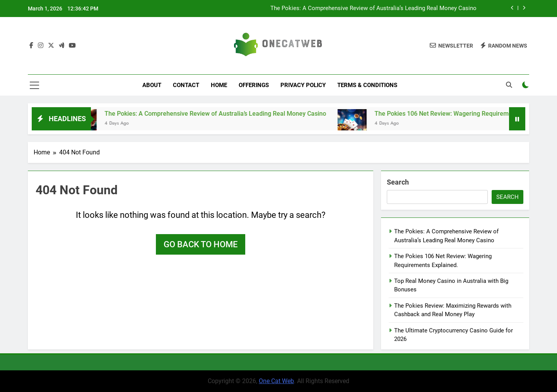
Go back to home (201, 244)
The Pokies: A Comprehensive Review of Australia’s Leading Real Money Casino (373, 9)
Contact (186, 85)
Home (219, 85)
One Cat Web (276, 381)
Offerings (254, 85)
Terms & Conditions (367, 85)
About (152, 85)
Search (398, 182)
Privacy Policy (303, 85)
